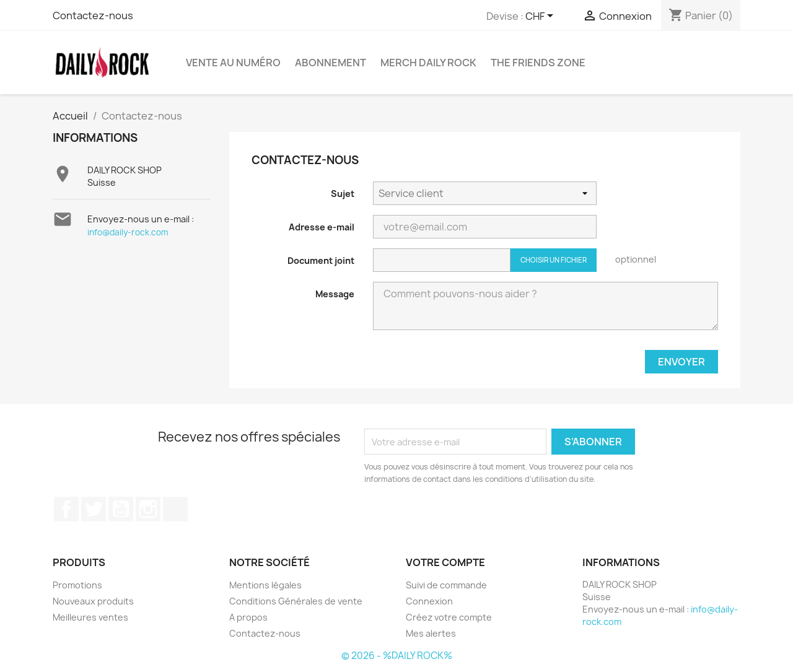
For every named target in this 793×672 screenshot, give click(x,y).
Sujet (343, 194)
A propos (248, 617)
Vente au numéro (233, 63)
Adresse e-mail (322, 227)
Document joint (321, 260)
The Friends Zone (538, 63)
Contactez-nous (93, 15)
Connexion (429, 601)
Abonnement (331, 63)
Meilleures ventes (90, 617)
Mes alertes (431, 633)
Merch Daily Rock (428, 63)
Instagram (148, 509)
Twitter (94, 509)
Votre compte (445, 562)
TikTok (175, 509)
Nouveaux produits (93, 601)
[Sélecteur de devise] (541, 17)
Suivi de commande (446, 585)
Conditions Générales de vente (296, 601)
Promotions (77, 585)
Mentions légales (265, 585)
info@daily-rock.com (128, 232)
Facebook (66, 509)
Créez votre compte (449, 617)
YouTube (121, 509)
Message (335, 294)
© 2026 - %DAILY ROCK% (397, 656)
